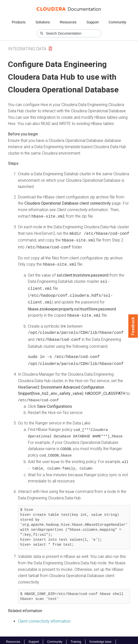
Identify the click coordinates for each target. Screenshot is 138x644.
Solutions (43, 22)
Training (76, 634)
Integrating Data (27, 49)
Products (19, 22)
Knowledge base (101, 634)
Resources (68, 22)
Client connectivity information (44, 613)
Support (93, 22)
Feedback (133, 326)
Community (117, 22)
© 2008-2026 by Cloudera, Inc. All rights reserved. (43, 639)
